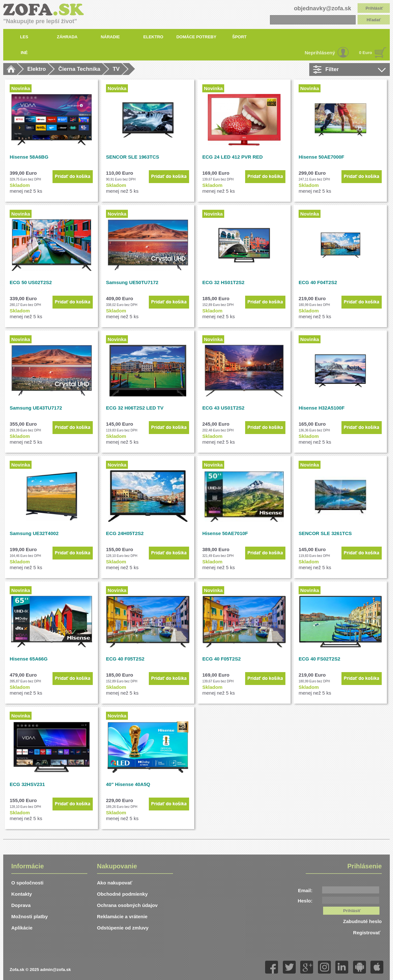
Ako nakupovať (115, 883)
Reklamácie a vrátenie (122, 916)
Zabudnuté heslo (362, 921)
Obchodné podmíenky (122, 894)
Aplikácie (22, 928)
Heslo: (305, 901)
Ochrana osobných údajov (127, 905)
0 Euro (366, 53)
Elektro (37, 69)
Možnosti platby (29, 916)
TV (116, 69)
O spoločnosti (27, 883)
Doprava (21, 905)
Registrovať (367, 933)
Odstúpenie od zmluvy (123, 928)
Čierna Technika (79, 69)
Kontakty (22, 894)
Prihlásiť (374, 8)
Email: (305, 890)
